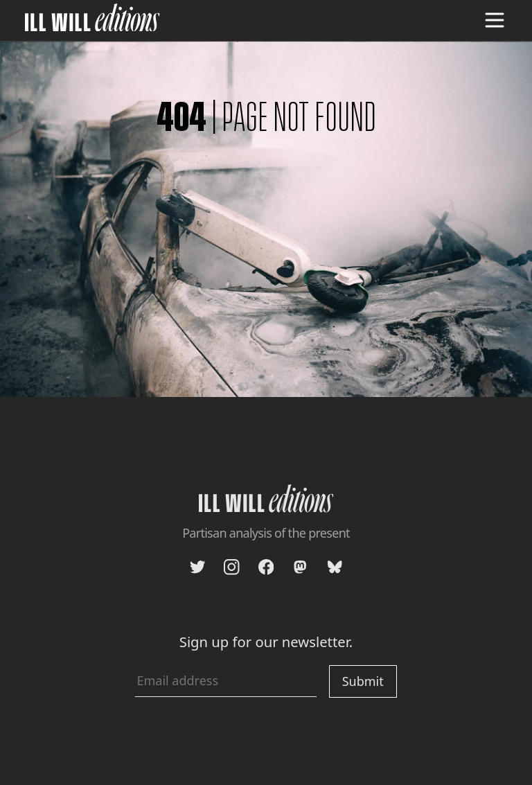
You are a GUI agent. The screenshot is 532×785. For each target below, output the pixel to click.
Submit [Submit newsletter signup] (363, 681)
